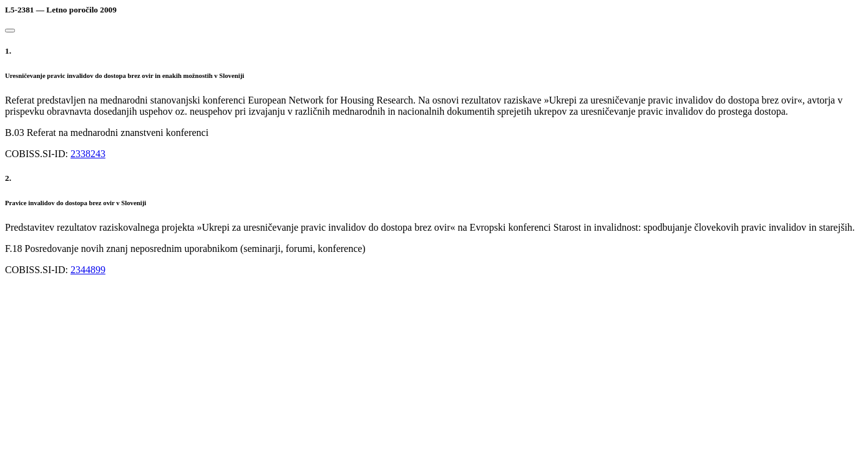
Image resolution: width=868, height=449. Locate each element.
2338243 (88, 154)
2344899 (88, 270)
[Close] (10, 31)
